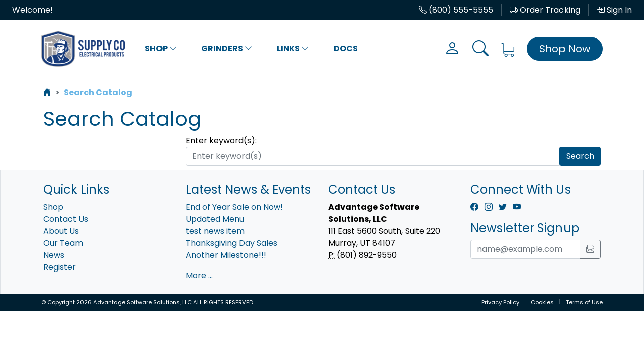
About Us (61, 231)
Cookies (542, 302)
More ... (199, 275)
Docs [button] (346, 49)
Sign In (614, 10)
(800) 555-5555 (456, 10)
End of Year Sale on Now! (234, 207)
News (54, 255)
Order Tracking (545, 10)
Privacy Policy (500, 302)
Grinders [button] (227, 49)
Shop (161, 49)
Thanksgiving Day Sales (231, 243)
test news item (215, 231)
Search (580, 156)
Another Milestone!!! (226, 255)
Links (293, 49)
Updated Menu (215, 219)
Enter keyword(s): (221, 141)
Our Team (63, 243)
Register (60, 267)
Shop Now (565, 49)
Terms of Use (584, 302)
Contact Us (66, 219)
